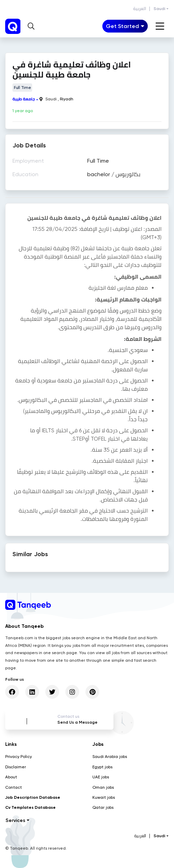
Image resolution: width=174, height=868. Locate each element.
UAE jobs (101, 777)
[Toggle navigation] (125, 26)
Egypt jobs (102, 767)
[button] (31, 26)
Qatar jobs (103, 807)
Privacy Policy (19, 757)
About (11, 777)
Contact (13, 787)
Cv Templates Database (30, 807)
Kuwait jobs (104, 797)
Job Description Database (33, 797)
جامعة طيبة (24, 99)
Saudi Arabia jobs (110, 757)
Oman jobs (103, 787)
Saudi (159, 9)
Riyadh (67, 99)
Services (15, 820)
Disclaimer (16, 767)
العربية (140, 9)
